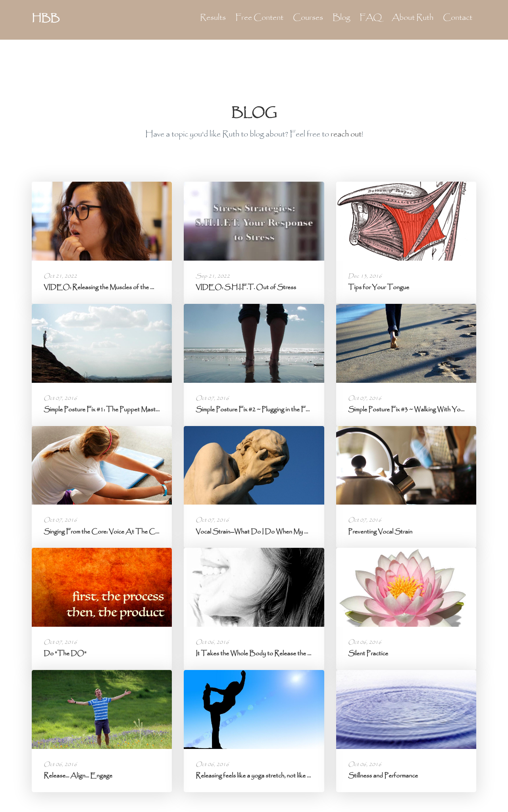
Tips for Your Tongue (379, 287)
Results (213, 18)
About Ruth (413, 18)
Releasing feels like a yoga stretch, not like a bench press (269, 776)
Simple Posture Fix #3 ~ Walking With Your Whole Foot (424, 410)
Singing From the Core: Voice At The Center (106, 532)
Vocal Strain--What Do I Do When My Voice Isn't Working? (277, 532)
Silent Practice (368, 654)
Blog (341, 18)
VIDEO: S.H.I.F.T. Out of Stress (246, 287)
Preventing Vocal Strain (380, 532)
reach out (346, 134)
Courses (308, 18)
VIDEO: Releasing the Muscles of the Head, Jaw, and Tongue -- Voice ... (143, 287)
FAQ (371, 18)
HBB (46, 19)
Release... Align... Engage (78, 776)
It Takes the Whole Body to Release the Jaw (257, 654)
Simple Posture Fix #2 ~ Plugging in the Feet (255, 410)
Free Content (259, 18)
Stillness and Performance (383, 776)
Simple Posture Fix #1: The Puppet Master (102, 410)
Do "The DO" (65, 654)
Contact (458, 18)
